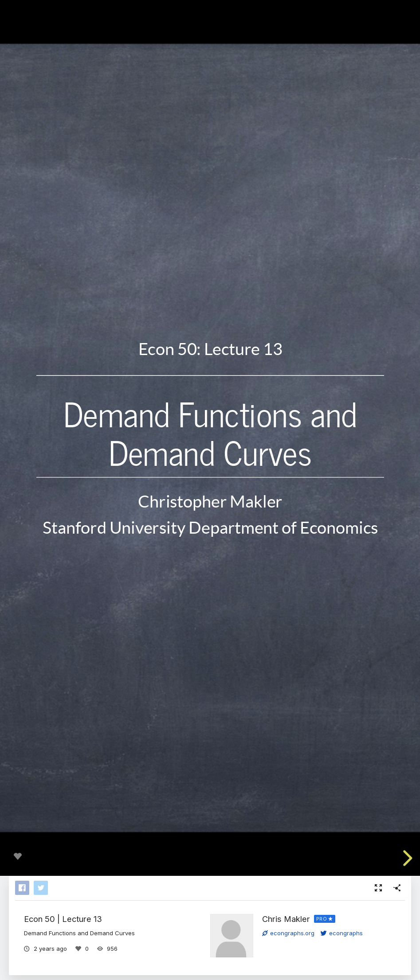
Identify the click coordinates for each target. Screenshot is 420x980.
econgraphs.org (288, 933)
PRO (322, 919)
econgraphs (342, 933)
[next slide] (406, 858)
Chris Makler (286, 919)
